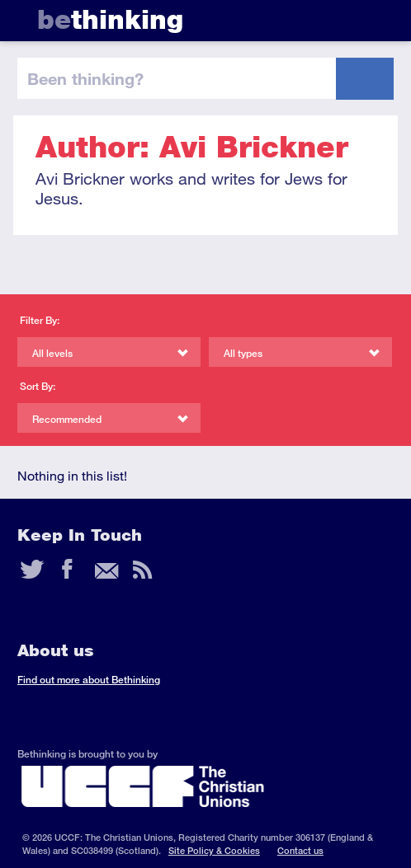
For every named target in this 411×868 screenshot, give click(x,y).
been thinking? (85, 78)
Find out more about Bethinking (89, 680)
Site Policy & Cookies (214, 850)
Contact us (300, 850)
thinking (110, 19)
